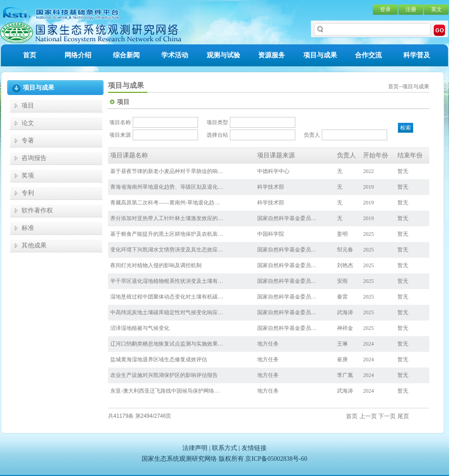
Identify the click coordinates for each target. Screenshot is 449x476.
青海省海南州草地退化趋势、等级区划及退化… (167, 187)
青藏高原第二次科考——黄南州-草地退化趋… (165, 203)
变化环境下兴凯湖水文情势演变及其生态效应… (167, 250)
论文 (28, 123)
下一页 (387, 416)
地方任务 (268, 344)
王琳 (342, 344)
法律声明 (195, 448)
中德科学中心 (273, 171)
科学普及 (417, 55)
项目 (28, 106)
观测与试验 (223, 55)
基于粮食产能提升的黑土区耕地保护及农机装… (167, 234)
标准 (28, 228)
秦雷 (342, 297)
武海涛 (345, 312)
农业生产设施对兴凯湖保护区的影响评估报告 (164, 375)
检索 (406, 128)
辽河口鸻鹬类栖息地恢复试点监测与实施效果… (167, 344)
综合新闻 (126, 55)
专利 (28, 193)
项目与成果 (320, 55)
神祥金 (345, 328)
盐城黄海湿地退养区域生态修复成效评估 (159, 359)
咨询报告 (34, 158)
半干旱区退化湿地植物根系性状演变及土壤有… (167, 281)
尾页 (403, 416)
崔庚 (342, 359)
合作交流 (368, 55)
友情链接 (254, 448)
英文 (436, 9)
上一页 (368, 416)
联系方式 (224, 448)
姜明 (342, 234)
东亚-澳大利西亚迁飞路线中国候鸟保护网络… (165, 391)
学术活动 (175, 55)
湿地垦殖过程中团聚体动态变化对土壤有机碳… (167, 297)
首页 (30, 55)
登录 (385, 9)
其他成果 (34, 245)
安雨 (342, 281)
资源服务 (272, 55)
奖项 (28, 175)
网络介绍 (78, 55)
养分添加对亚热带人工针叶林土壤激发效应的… (167, 218)
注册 (411, 9)
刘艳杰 (345, 265)
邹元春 (345, 250)
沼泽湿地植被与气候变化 (140, 328)
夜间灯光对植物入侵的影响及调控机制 (156, 265)
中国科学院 (271, 234)
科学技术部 (271, 187)
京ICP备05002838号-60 (276, 459)
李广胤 (345, 375)
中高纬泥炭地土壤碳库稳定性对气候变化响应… (167, 312)
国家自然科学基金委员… (287, 218)
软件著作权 (37, 210)
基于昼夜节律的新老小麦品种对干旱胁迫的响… (167, 171)
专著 (28, 141)
